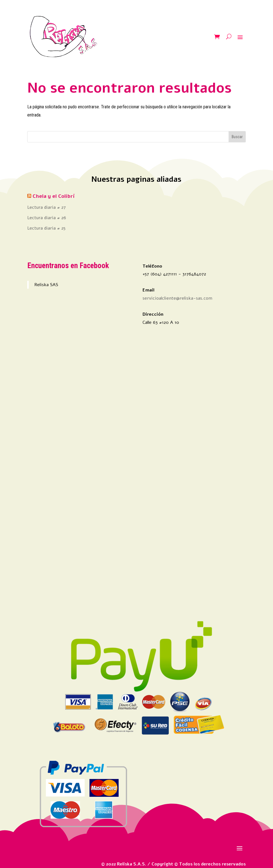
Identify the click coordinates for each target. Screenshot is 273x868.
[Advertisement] (79, 465)
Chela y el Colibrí (54, 196)
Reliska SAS (46, 285)
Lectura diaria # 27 (47, 207)
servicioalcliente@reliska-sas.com (177, 298)
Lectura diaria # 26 (47, 218)
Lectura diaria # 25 (46, 228)
